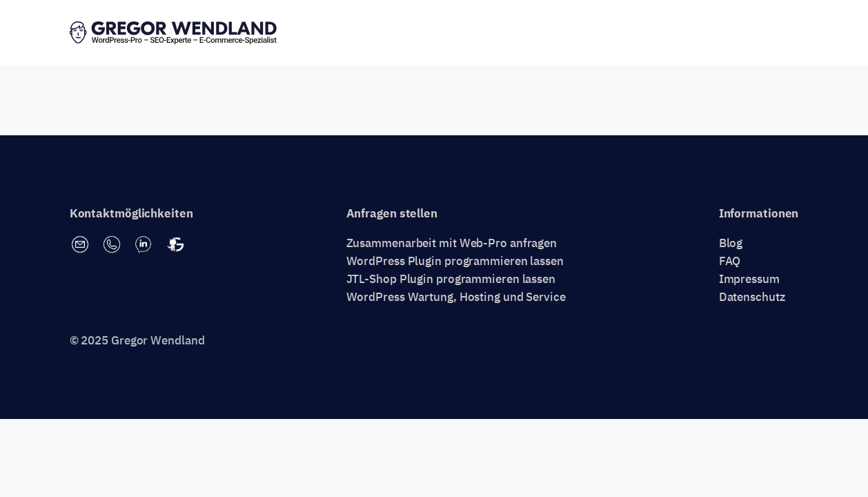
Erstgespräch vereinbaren (721, 33)
